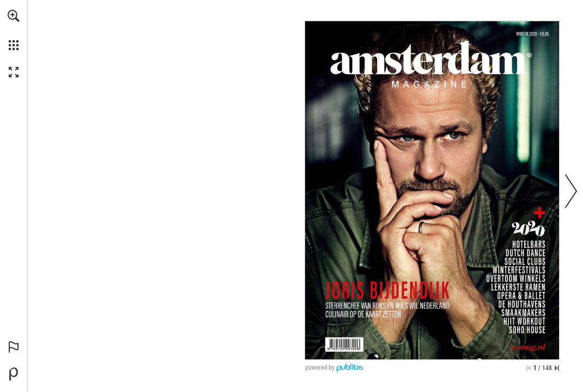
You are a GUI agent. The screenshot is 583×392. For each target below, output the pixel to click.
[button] (14, 16)
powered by (320, 367)
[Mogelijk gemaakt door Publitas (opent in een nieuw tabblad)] (14, 374)
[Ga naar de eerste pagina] (529, 368)
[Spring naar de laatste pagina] (557, 368)
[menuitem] (14, 30)
